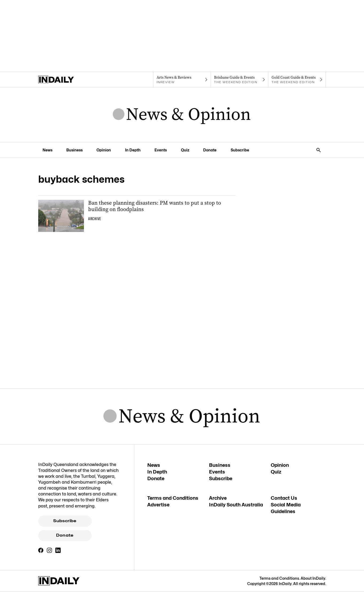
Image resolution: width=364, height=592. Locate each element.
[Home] (67, 80)
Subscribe (65, 521)
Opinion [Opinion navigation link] (104, 150)
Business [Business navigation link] (74, 150)
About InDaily (313, 578)
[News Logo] (182, 115)
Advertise (158, 505)
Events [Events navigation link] (161, 150)
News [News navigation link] (47, 150)
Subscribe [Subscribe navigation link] (240, 150)
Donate (65, 535)
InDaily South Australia (236, 505)
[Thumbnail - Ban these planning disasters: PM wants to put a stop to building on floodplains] (137, 216)
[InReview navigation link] (182, 80)
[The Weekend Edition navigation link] (240, 80)
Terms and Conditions (173, 498)
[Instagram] (49, 550)
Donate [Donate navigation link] (210, 150)
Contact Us (284, 498)
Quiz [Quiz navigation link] (185, 150)
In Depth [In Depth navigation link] (133, 150)
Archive (218, 498)
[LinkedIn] (58, 550)
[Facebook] (41, 550)
